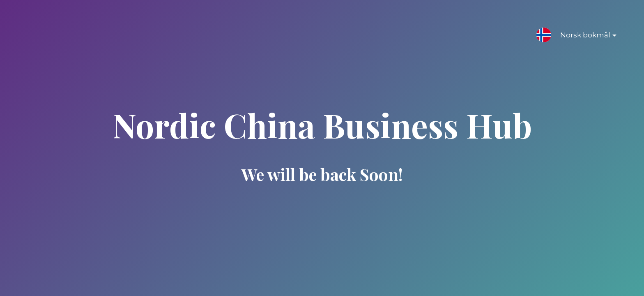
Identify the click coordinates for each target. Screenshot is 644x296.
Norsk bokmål (582, 37)
